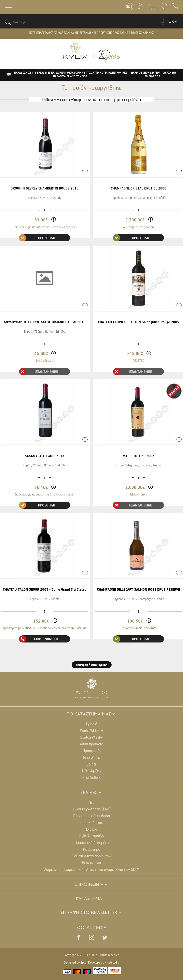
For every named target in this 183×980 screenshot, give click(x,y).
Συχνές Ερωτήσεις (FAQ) (92, 809)
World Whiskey (91, 730)
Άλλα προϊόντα (92, 744)
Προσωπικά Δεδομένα (92, 842)
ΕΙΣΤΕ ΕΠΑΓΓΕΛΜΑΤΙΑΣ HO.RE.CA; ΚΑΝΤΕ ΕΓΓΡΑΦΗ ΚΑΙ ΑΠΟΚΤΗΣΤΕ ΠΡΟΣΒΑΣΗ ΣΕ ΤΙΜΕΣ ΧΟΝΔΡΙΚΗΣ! (92, 33)
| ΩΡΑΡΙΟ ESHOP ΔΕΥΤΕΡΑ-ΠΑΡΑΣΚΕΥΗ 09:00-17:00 (152, 74)
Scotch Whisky (91, 737)
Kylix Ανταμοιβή (92, 836)
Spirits (91, 764)
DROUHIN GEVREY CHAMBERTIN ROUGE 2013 (45, 188)
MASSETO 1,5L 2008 (139, 456)
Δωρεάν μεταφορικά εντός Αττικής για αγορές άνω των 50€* (91, 869)
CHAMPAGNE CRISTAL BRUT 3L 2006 (139, 188)
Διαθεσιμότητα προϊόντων (91, 856)
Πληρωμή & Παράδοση (92, 816)
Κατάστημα (92, 849)
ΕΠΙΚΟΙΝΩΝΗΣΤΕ (39, 639)
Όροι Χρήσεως (91, 822)
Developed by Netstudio (104, 962)
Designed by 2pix (75, 962)
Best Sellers (91, 777)
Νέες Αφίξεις (92, 771)
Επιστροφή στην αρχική (92, 665)
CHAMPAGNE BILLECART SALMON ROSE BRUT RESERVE (138, 589)
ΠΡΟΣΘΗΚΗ (37, 238)
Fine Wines (91, 757)
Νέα (92, 802)
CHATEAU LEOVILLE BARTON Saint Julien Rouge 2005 (139, 322)
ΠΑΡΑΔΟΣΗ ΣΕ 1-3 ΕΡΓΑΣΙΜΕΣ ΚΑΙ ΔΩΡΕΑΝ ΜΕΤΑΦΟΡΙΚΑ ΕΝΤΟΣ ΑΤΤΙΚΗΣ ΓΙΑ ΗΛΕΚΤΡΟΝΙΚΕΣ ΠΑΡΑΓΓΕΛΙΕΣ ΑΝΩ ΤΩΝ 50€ (71, 74)
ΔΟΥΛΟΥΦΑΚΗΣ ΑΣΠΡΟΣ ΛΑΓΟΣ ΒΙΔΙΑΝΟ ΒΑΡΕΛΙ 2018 (45, 322)
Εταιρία (92, 829)
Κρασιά (92, 724)
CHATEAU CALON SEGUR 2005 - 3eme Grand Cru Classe (45, 589)
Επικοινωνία (92, 863)
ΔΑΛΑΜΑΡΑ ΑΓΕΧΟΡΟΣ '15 (45, 456)
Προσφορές (92, 751)
